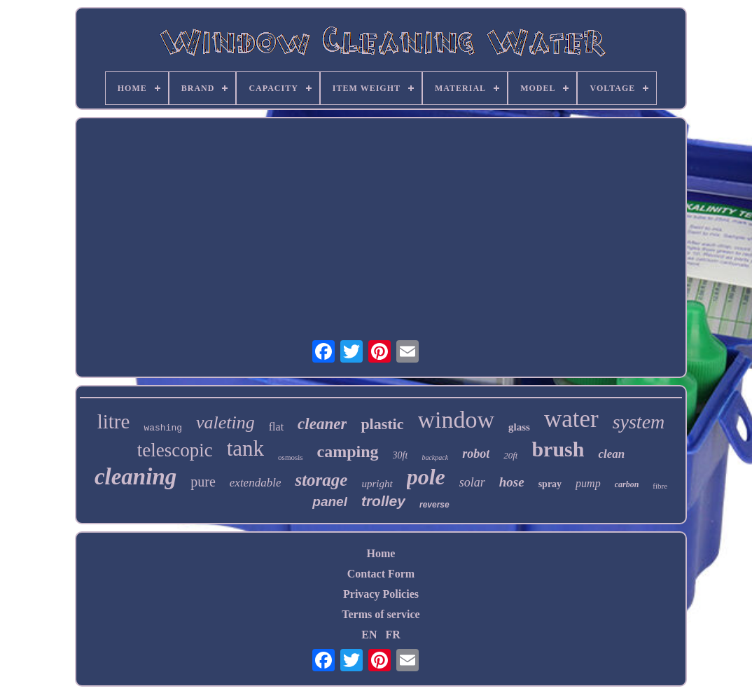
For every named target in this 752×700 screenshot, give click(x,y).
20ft (510, 455)
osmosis (290, 457)
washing (163, 428)
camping (348, 451)
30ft (401, 455)
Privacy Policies (381, 594)
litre (114, 421)
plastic (382, 424)
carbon (627, 484)
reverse (434, 505)
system (639, 422)
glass (519, 427)
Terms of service (381, 614)
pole (426, 477)
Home (381, 553)
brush (558, 449)
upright (377, 484)
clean (611, 454)
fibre (660, 486)
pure (203, 482)
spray (550, 484)
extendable (256, 483)
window (457, 420)
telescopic (175, 450)
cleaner (322, 424)
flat (276, 427)
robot (476, 454)
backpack (435, 457)
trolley (383, 501)
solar (472, 482)
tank (245, 448)
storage (321, 480)
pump (588, 483)
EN (369, 635)
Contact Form (381, 574)
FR (392, 635)
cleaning (135, 477)
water (571, 419)
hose (512, 482)
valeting (225, 422)
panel (330, 502)
